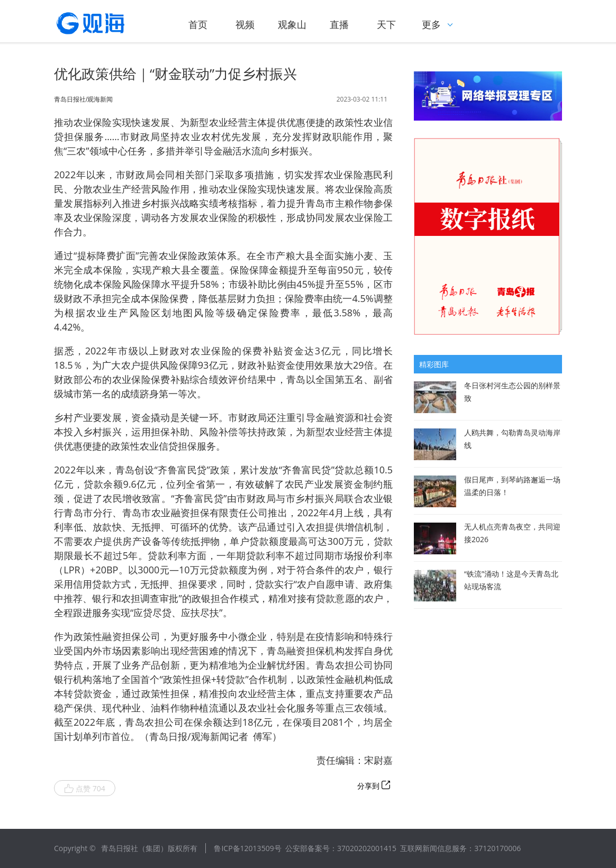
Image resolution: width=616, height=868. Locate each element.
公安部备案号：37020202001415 (341, 848)
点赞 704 (85, 789)
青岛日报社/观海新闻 (83, 99)
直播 (339, 24)
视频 (245, 24)
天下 (386, 24)
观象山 (292, 24)
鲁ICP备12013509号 (247, 848)
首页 (198, 24)
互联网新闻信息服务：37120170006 (460, 848)
